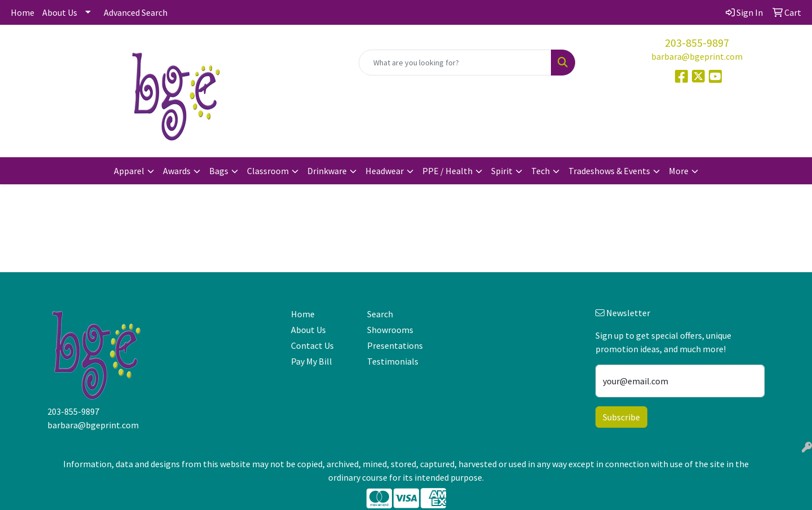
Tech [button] (540, 171)
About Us (60, 12)
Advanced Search (136, 12)
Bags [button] (219, 171)
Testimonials (393, 361)
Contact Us (312, 345)
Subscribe (621, 417)
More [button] (679, 171)
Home (23, 12)
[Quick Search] (455, 63)
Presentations (395, 345)
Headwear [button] (385, 171)
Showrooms (390, 330)
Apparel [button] (129, 171)
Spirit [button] (502, 171)
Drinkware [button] (327, 171)
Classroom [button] (268, 171)
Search (380, 314)
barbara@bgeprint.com (697, 56)
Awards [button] (177, 171)
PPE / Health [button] (447, 171)
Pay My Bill (312, 361)
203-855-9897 (697, 43)
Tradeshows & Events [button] (609, 171)
